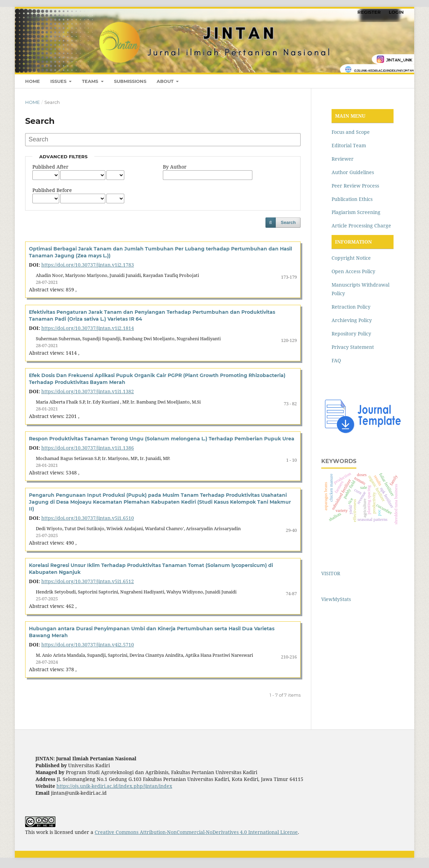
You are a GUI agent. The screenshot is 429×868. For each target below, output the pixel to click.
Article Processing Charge (361, 226)
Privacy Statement (353, 347)
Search (288, 222)
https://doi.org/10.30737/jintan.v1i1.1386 (88, 448)
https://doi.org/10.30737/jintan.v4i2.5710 (88, 645)
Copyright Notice (351, 258)
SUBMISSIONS (130, 81)
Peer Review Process (355, 186)
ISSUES (59, 81)
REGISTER (369, 12)
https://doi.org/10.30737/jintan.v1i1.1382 (88, 391)
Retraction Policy (351, 307)
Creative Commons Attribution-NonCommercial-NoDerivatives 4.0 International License (196, 832)
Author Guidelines (353, 172)
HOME (33, 81)
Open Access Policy (353, 271)
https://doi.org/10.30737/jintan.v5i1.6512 (88, 581)
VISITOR (331, 573)
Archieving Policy (352, 320)
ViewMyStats (336, 599)
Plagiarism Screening (356, 212)
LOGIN (396, 12)
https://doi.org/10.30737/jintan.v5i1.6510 (88, 518)
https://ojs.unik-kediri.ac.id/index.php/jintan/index (114, 786)
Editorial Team (349, 145)
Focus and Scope (351, 132)
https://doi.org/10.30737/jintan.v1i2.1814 (88, 328)
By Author (175, 167)
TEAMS (91, 81)
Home (33, 102)
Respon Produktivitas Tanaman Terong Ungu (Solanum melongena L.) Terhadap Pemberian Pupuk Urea (162, 439)
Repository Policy (351, 334)
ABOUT (166, 81)
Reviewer (343, 159)
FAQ (336, 360)
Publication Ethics (352, 199)
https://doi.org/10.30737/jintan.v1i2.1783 (88, 265)
